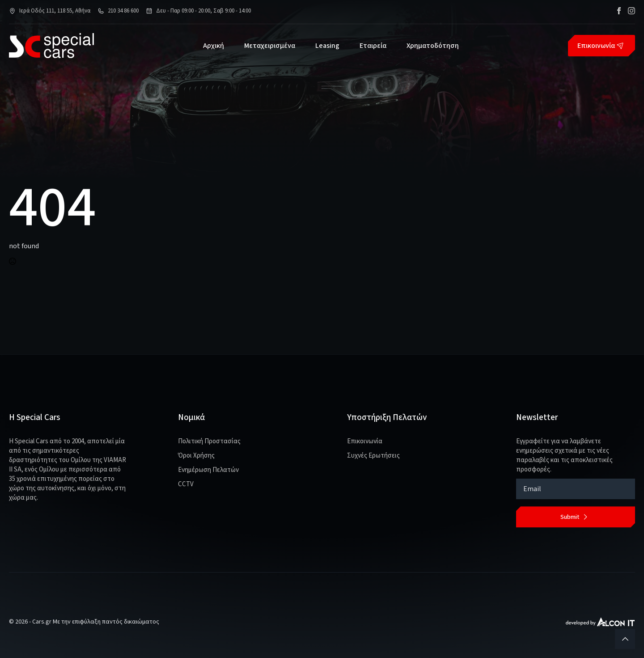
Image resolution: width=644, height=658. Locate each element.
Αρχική (214, 46)
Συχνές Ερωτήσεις (373, 456)
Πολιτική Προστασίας (209, 441)
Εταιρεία (373, 46)
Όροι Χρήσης (196, 456)
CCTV (186, 484)
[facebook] (619, 11)
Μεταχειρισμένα (270, 46)
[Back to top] (625, 639)
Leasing (327, 46)
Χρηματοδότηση (433, 46)
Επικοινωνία (365, 441)
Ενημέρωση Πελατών (208, 470)
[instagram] (631, 11)
